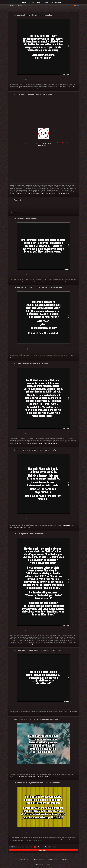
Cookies (37, 864)
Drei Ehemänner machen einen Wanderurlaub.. (33, 94)
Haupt (24, 2)
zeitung (64, 281)
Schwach (20, 80)
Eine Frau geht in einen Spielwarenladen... (31, 534)
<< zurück (13, 847)
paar (64, 194)
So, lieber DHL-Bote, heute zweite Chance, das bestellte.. (37, 783)
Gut (13, 80)
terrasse (23, 841)
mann (12, 527)
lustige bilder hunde (15, 841)
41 (50, 847)
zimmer (51, 444)
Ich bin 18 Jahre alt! (61, 143)
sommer (30, 776)
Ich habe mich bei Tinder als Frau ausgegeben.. (34, 15)
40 (45, 847)
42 (54, 847)
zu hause (25, 88)
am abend (60, 194)
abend (54, 194)
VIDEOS (31, 8)
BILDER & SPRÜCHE (21, 8)
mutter (30, 444)
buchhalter (53, 281)
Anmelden (12, 5)
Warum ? (17, 200)
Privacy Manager (49, 864)
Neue (38, 2)
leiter (48, 281)
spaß (68, 194)
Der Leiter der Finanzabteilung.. (27, 218)
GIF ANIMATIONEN (41, 8)
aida (35, 776)
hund (34, 841)
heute (15, 88)
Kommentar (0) (63, 86)
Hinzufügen (57, 2)
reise (42, 776)
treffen (19, 88)
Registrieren (20, 5)
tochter (46, 444)
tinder (73, 86)
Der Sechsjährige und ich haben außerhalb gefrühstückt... (38, 650)
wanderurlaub (37, 194)
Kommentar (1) (20, 776)
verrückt (30, 88)
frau (12, 88)
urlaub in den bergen (47, 194)
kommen (59, 281)
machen (31, 194)
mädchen (56, 444)
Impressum (42, 864)
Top (31, 2)
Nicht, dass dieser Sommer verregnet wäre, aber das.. (36, 719)
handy (16, 527)
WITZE (11, 8)
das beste (29, 841)
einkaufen (35, 444)
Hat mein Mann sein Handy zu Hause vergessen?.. (35, 450)
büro (38, 776)
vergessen (27, 527)
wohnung (35, 88)
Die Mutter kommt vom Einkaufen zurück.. (31, 364)
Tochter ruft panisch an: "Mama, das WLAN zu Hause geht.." (39, 287)
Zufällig (46, 2)
